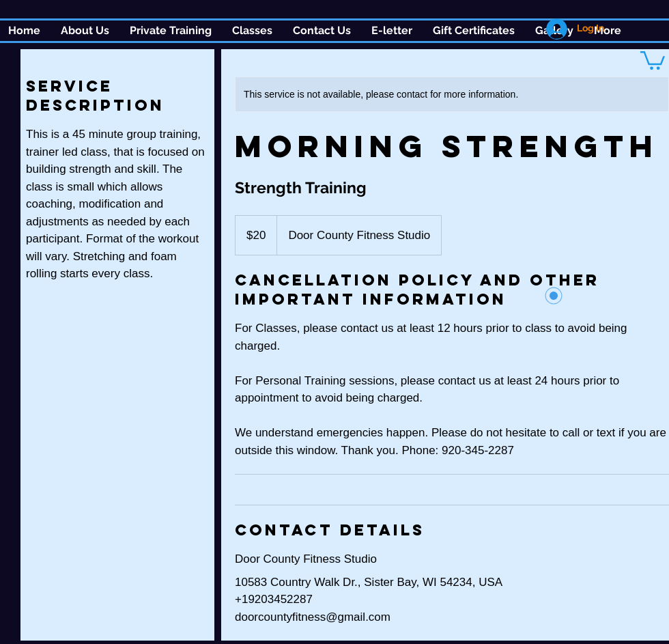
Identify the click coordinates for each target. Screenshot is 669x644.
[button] (252, 31)
